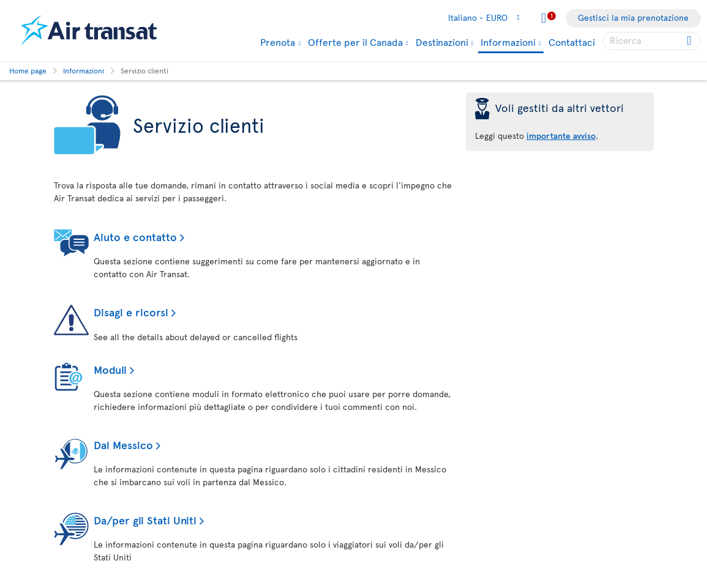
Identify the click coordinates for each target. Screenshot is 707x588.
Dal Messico (123, 445)
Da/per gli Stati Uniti (145, 520)
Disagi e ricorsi (131, 312)
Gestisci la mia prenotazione (633, 17)
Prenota (278, 42)
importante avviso (561, 136)
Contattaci (572, 42)
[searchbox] (652, 41)
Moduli (110, 369)
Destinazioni (442, 42)
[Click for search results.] (690, 41)
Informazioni (508, 43)
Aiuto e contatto (135, 236)
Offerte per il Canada (355, 42)
